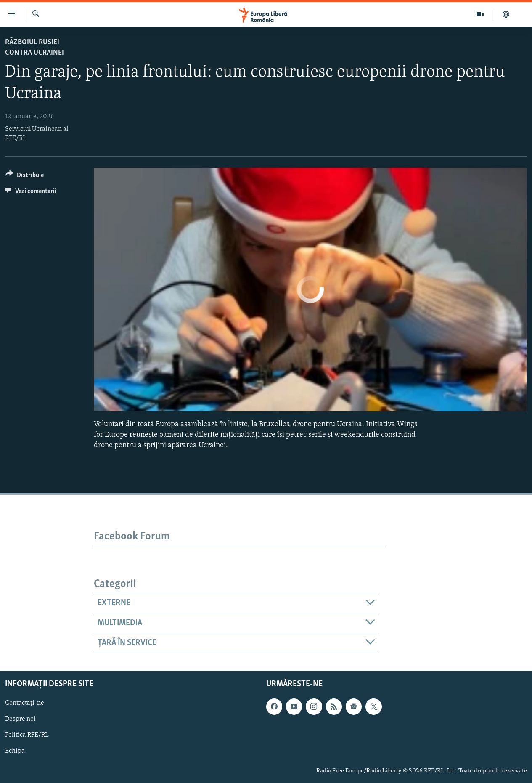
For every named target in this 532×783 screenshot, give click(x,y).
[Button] (25, 177)
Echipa (15, 751)
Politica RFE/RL (27, 735)
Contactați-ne (25, 703)
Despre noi (20, 719)
